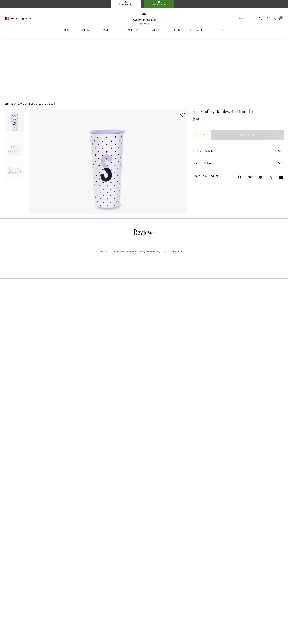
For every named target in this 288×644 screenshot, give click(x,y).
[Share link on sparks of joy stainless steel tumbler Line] (250, 118)
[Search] (244, 18)
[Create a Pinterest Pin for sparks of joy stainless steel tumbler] (260, 118)
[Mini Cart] (281, 18)
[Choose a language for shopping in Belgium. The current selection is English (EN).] (12, 19)
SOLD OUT (247, 76)
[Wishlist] (268, 19)
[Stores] (27, 19)
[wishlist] (183, 56)
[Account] (274, 19)
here (184, 375)
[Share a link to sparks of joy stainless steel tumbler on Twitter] (271, 118)
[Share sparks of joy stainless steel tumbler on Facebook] (240, 118)
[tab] (126, 4)
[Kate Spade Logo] (144, 19)
